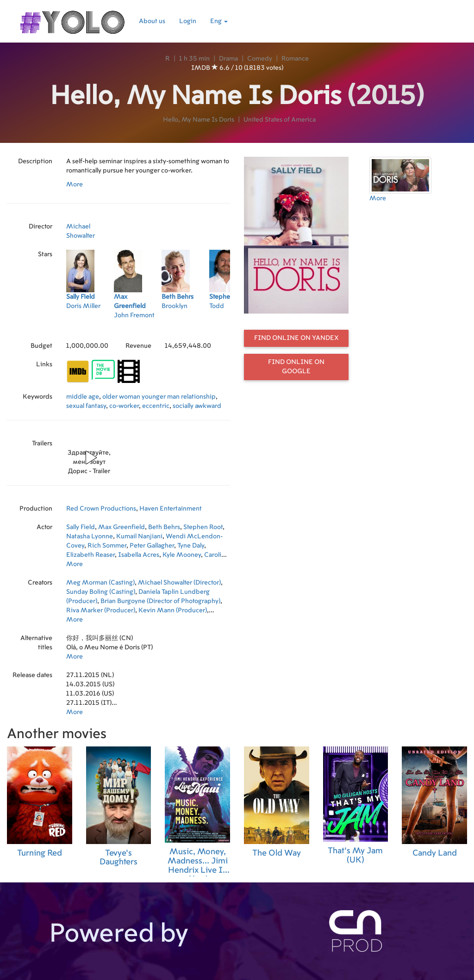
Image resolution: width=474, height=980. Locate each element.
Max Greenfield (122, 527)
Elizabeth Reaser (90, 555)
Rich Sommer (107, 546)
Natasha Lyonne (90, 536)
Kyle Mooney (182, 555)
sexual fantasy (86, 406)
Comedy (260, 59)
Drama (228, 59)
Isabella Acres (139, 555)
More (75, 185)
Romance (295, 59)
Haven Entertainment (171, 509)
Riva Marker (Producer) (101, 610)
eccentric (156, 406)
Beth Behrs (164, 527)
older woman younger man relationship (159, 397)
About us (152, 21)
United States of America (280, 120)
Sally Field (81, 527)
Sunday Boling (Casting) (101, 592)
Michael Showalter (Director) (179, 583)
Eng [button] (219, 21)
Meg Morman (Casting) (100, 583)
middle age (83, 397)
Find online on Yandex (296, 338)
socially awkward (197, 406)
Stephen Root (203, 527)
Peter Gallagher (152, 546)
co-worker (124, 406)
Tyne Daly (191, 546)
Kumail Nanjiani (139, 536)
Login (188, 21)
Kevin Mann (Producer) (173, 610)
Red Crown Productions (101, 509)
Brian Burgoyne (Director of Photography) (160, 601)
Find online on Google (296, 367)
